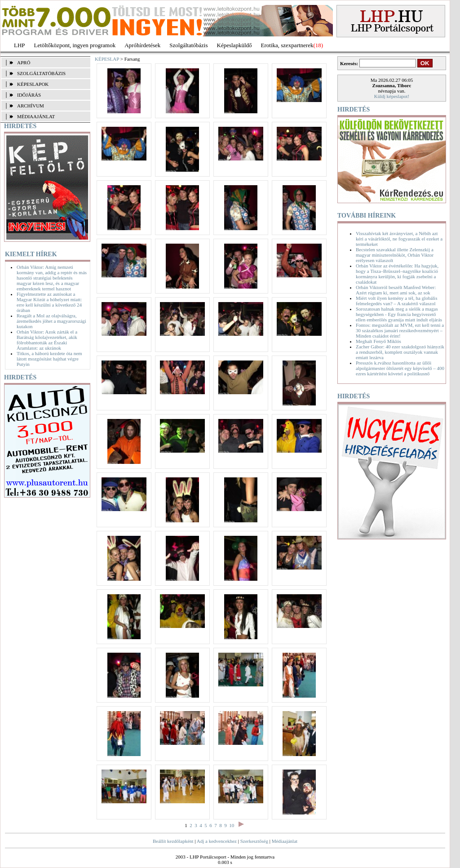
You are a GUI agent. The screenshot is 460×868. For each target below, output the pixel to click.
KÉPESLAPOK (33, 84)
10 (232, 825)
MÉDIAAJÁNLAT (36, 116)
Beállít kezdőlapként (173, 841)
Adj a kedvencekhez (217, 841)
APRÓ (24, 62)
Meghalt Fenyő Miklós (378, 341)
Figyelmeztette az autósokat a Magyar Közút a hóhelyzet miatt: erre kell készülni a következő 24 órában (49, 302)
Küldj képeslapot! (392, 96)
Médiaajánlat (285, 841)
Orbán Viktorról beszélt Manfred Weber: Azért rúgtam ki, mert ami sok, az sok (396, 290)
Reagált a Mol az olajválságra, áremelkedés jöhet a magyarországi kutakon (51, 321)
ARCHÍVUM (31, 106)
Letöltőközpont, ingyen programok (75, 45)
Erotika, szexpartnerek (287, 45)
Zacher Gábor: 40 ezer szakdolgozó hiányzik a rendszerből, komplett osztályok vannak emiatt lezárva (400, 352)
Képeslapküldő (234, 45)
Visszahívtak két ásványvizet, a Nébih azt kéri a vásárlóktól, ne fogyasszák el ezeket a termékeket (399, 239)
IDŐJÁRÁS (29, 95)
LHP (20, 45)
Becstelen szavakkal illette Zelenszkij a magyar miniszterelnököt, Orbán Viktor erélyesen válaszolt (395, 255)
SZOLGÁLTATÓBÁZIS (41, 73)
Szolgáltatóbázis (188, 45)
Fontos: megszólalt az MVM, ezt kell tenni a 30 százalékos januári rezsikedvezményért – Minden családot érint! (400, 330)
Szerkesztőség (254, 841)
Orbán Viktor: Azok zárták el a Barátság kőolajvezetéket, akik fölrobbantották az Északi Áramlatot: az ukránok (47, 340)
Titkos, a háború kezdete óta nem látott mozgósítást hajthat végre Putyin (49, 359)
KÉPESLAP (107, 59)
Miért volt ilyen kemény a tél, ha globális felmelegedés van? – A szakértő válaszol (396, 301)
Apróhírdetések (142, 45)
